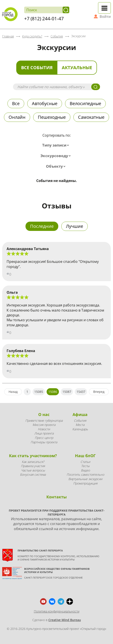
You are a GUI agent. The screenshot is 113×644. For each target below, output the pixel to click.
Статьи (85, 462)
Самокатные (91, 117)
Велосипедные (85, 103)
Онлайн (17, 117)
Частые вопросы (33, 470)
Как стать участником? (33, 456)
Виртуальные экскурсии (85, 479)
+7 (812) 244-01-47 (44, 19)
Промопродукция (85, 483)
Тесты (85, 466)
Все (16, 103)
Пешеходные (52, 117)
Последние (42, 226)
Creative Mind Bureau (65, 620)
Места (80, 425)
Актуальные (77, 68)
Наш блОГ (85, 456)
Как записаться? (33, 462)
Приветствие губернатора (44, 420)
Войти (105, 17)
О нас (44, 414)
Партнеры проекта (44, 442)
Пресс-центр (44, 438)
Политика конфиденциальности (57, 611)
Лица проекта (44, 433)
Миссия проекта (44, 425)
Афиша (80, 414)
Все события (37, 68)
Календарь (80, 429)
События (80, 420)
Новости (44, 429)
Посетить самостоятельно (85, 474)
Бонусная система (33, 474)
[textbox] (56, 145)
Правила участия (33, 466)
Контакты (56, 497)
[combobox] (56, 145)
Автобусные (45, 103)
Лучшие (75, 226)
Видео (85, 470)
